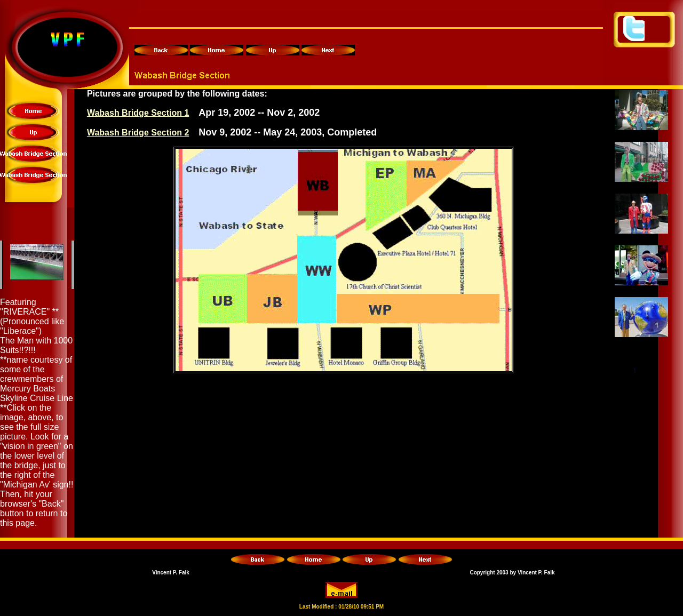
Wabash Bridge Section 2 (138, 133)
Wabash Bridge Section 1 (138, 113)
